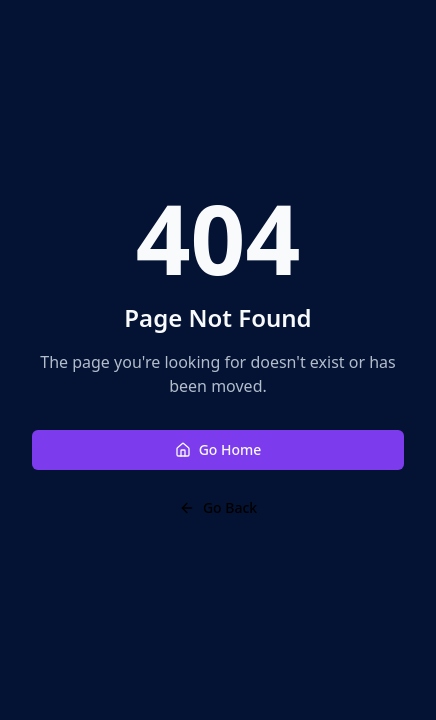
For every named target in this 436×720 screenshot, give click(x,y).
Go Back (218, 507)
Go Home (218, 449)
